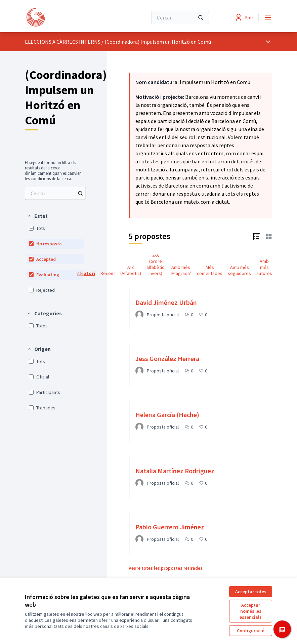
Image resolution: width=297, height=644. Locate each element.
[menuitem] (55, 193)
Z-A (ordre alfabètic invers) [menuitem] (155, 264)
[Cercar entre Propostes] (55, 193)
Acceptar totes (251, 592)
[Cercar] (180, 17)
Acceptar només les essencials (251, 611)
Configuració (251, 631)
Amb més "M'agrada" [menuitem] (181, 270)
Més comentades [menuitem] (210, 270)
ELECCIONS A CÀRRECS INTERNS (63, 42)
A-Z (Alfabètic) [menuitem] (131, 270)
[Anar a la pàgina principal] (70, 17)
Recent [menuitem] (108, 273)
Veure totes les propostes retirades (166, 568)
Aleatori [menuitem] (86, 273)
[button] (37, 216)
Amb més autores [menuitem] (264, 267)
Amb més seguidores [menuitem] (239, 270)
